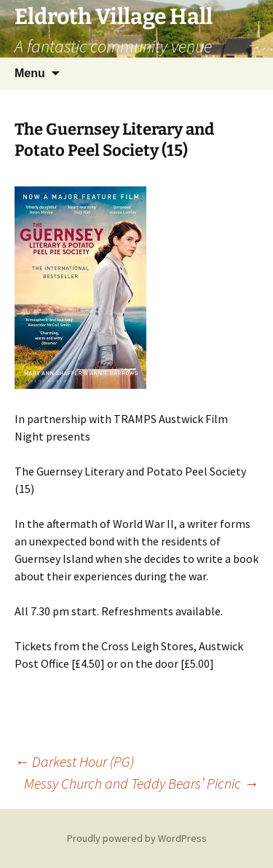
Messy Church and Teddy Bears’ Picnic (141, 783)
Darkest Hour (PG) (74, 761)
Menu (30, 73)
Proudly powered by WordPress (137, 838)
